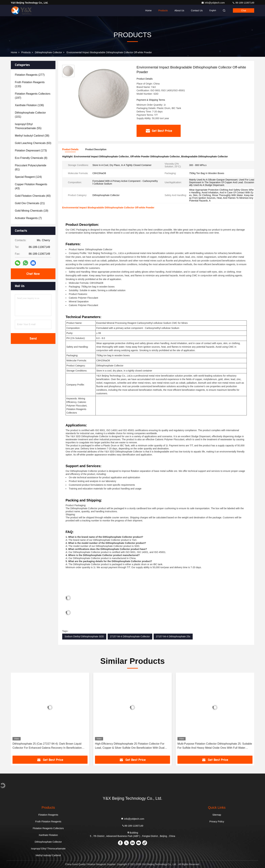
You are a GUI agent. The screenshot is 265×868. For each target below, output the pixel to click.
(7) (28, 218)
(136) (29, 105)
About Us (179, 10)
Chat (244, 10)
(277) (30, 75)
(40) (33, 196)
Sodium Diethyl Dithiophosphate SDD (84, 636)
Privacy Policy (217, 822)
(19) (32, 211)
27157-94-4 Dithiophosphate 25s (173, 636)
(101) (30, 115)
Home (148, 10)
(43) (31, 186)
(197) (33, 96)
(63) (33, 143)
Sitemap (217, 815)
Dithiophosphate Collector (49, 52)
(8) (31, 158)
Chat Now (33, 274)
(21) (30, 203)
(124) (28, 177)
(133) (30, 84)
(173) (31, 150)
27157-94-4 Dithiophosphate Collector (130, 636)
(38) (32, 136)
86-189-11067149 (243, 3)
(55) (28, 126)
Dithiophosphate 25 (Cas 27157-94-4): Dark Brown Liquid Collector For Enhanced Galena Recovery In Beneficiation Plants (47, 746)
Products (163, 10)
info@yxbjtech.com (213, 3)
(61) (31, 167)
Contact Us (197, 10)
